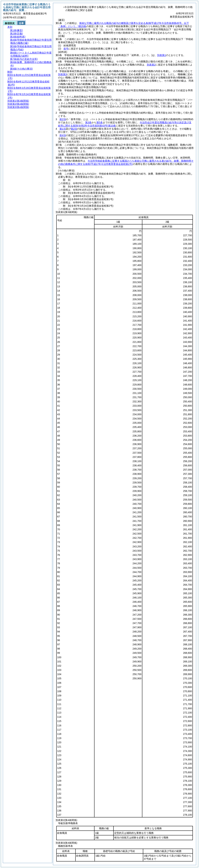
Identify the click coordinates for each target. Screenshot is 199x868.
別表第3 (62, 74)
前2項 (63, 119)
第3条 (88, 122)
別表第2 (151, 65)
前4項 (63, 135)
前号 (66, 49)
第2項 (74, 129)
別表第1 (162, 55)
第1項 (63, 129)
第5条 (100, 122)
